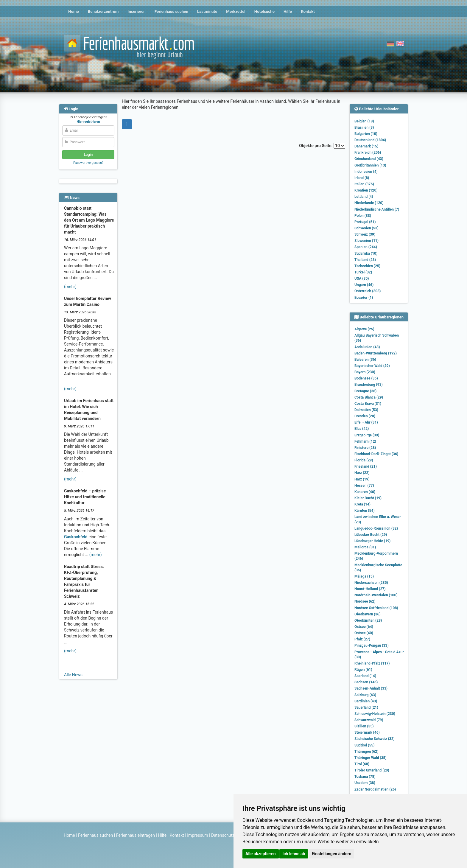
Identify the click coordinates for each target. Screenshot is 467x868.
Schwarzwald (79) (369, 720)
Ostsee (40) (364, 633)
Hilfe (288, 11)
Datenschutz (223, 835)
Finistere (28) (365, 448)
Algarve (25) (364, 329)
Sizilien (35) (364, 726)
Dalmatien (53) (366, 410)
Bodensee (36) (366, 378)
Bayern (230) (365, 372)
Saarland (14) (365, 676)
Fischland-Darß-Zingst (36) (376, 454)
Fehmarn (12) (365, 441)
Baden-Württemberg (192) (376, 353)
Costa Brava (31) (368, 404)
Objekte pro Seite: (322, 146)
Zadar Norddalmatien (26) (375, 789)
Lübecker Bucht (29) (371, 535)
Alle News (73, 675)
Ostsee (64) (364, 627)
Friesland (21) (366, 466)
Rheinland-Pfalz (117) (372, 663)
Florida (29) (364, 460)
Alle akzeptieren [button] (261, 854)
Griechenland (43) (369, 159)
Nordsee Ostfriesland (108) (376, 608)
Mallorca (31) (365, 547)
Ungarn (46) (364, 285)
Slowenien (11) (366, 241)
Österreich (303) (368, 291)
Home (74, 11)
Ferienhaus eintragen (136, 835)
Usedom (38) (365, 783)
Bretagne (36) (365, 391)
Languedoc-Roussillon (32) (376, 528)
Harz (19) (362, 479)
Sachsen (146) (366, 682)
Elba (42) (362, 429)
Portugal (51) (365, 222)
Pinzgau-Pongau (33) (372, 645)
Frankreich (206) (368, 153)
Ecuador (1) (364, 298)
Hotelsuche (264, 11)
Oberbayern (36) (368, 614)
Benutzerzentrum (103, 11)
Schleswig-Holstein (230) (375, 714)
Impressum (197, 835)
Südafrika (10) (366, 253)
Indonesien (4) (366, 172)
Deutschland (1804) (370, 140)
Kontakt (308, 11)
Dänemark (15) (366, 146)
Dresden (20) (365, 416)
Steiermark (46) (367, 732)
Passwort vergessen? (88, 163)
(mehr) (70, 287)
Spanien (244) (366, 247)
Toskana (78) (365, 777)
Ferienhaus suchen (171, 11)
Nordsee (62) (365, 601)
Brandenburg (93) (369, 385)
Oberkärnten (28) (368, 620)
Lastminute (207, 11)
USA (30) (362, 279)
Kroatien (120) (366, 190)
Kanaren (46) (365, 492)
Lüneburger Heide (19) (372, 541)
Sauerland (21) (366, 707)
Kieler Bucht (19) (368, 498)
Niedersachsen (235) (371, 583)
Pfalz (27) (362, 639)
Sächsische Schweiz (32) (375, 739)
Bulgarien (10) (366, 134)
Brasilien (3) (364, 127)
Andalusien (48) (367, 347)
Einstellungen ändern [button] (332, 854)
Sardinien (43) (366, 701)
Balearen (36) (365, 360)
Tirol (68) (362, 764)
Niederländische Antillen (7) (377, 209)
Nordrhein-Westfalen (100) (376, 595)
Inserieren (136, 11)
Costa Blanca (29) (369, 397)
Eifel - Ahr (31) (366, 422)
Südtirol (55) (364, 745)
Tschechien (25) (367, 266)
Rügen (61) (363, 670)
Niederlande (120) (369, 203)
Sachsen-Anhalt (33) (371, 688)
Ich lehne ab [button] (294, 854)
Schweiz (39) (365, 234)
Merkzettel (236, 11)
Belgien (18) (364, 121)
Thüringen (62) (366, 752)
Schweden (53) (366, 228)
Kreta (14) (362, 504)
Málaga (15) (364, 576)
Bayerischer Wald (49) (372, 366)
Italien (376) (364, 184)
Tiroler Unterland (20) (372, 770)
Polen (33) (363, 216)
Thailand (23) (365, 260)
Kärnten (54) (365, 511)
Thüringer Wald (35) (371, 758)
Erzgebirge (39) (367, 435)
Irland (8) (362, 178)
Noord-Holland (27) (370, 589)
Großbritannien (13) (370, 165)
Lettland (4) (364, 197)
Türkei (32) (363, 272)
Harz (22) (362, 473)
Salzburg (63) (365, 695)
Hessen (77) (364, 486)
